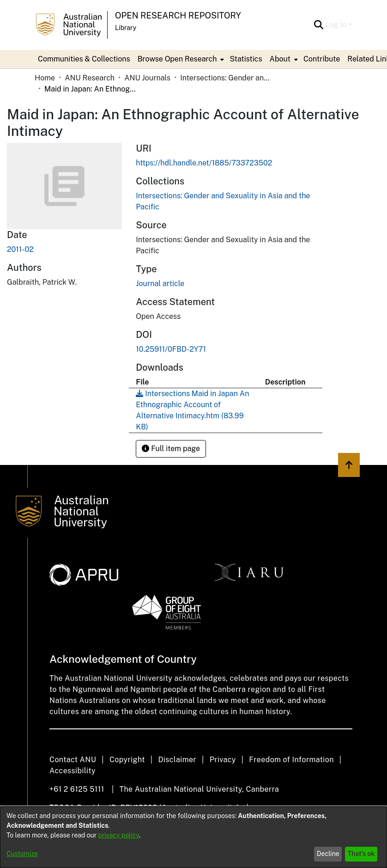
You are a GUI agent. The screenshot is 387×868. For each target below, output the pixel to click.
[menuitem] (180, 59)
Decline (328, 854)
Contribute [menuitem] (322, 59)
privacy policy (119, 835)
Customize (22, 854)
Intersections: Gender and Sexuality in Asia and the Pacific (226, 78)
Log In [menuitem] (336, 25)
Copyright (127, 760)
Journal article (160, 284)
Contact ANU (73, 760)
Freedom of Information (291, 760)
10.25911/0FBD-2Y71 (171, 349)
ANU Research (90, 78)
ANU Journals (147, 78)
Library (126, 28)
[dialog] (193, 837)
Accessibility (73, 771)
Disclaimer (177, 760)
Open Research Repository (178, 15)
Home (45, 78)
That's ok (361, 854)
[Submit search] (318, 25)
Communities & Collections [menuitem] (84, 59)
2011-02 (20, 249)
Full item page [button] (171, 449)
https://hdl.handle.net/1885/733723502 (204, 163)
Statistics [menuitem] (246, 59)
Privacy (223, 760)
